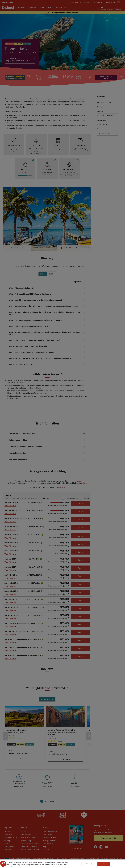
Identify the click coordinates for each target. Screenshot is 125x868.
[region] (62, 864)
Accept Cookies (104, 864)
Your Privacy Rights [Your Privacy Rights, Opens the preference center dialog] (89, 864)
